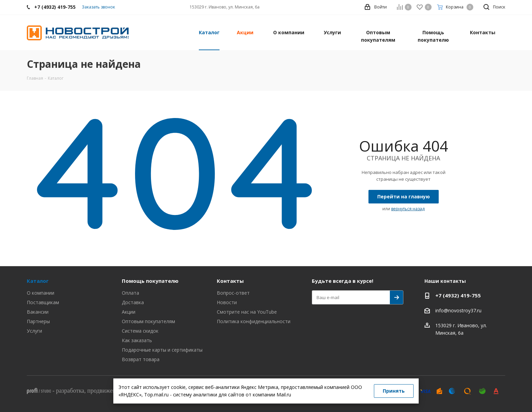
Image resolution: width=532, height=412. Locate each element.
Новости (227, 302)
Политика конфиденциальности (254, 321)
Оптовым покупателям (148, 321)
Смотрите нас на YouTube (247, 312)
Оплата (130, 293)
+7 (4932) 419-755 (458, 295)
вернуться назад (408, 209)
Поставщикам (43, 302)
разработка (70, 391)
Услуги (34, 331)
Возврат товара (141, 359)
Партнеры (38, 321)
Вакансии (38, 312)
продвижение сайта (112, 391)
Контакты (230, 281)
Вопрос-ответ (233, 293)
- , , (94, 391)
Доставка (133, 302)
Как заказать (137, 340)
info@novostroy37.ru (458, 310)
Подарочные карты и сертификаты (162, 350)
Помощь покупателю (150, 281)
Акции (129, 312)
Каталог (38, 281)
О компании (41, 293)
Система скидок (140, 331)
